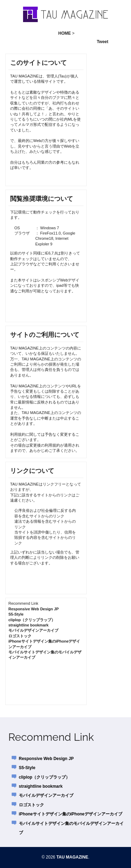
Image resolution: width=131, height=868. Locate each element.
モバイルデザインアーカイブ (33, 630)
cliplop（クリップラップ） (32, 620)
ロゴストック (20, 636)
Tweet (103, 42)
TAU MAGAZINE (72, 857)
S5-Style (16, 614)
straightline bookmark (28, 625)
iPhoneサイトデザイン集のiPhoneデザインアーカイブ (71, 814)
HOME (65, 33)
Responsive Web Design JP (34, 609)
